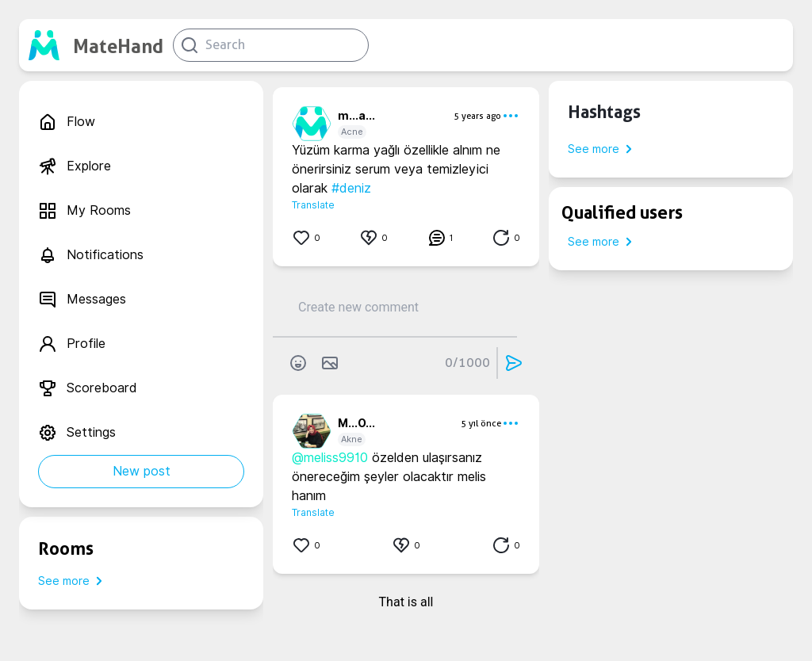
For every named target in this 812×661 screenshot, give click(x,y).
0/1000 (467, 363)
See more (73, 581)
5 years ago (477, 116)
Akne (352, 439)
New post (142, 471)
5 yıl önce (481, 423)
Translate (313, 205)
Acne (352, 132)
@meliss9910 (330, 458)
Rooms (66, 548)
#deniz (351, 188)
